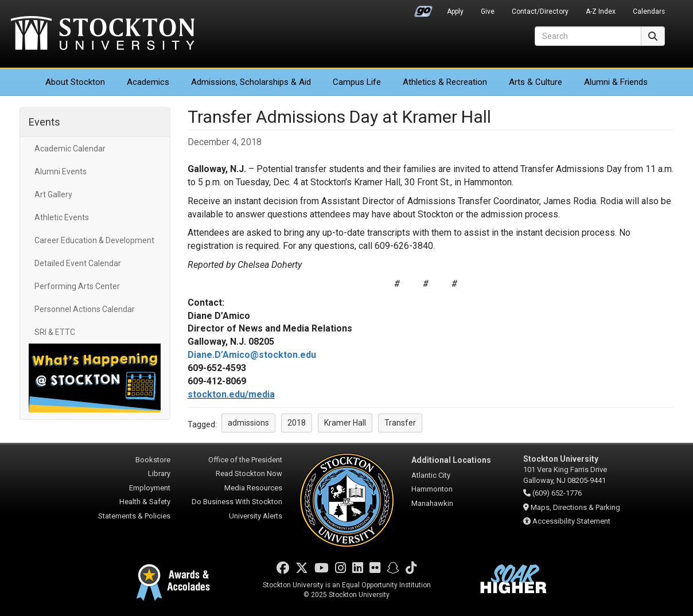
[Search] (588, 36)
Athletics (445, 82)
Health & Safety (145, 502)
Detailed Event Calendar (78, 263)
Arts (536, 82)
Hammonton (432, 489)
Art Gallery (53, 194)
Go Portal (423, 9)
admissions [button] (248, 423)
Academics (148, 82)
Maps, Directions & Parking (575, 507)
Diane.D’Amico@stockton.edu (252, 355)
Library (159, 473)
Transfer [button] (400, 423)
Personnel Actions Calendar (85, 309)
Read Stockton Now (249, 473)
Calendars (649, 11)
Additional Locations (451, 460)
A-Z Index (601, 11)
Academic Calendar (70, 149)
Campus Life (357, 82)
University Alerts (256, 516)
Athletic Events (62, 217)
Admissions (251, 82)
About (75, 82)
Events (44, 122)
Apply (455, 11)
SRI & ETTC (55, 332)
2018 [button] (297, 423)
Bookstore (153, 460)
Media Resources (253, 488)
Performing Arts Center (77, 286)
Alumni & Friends (616, 82)
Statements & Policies (134, 516)
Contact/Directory (540, 11)
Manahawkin (432, 503)
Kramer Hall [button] (345, 423)
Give (488, 11)
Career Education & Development (94, 240)
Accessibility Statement (571, 521)
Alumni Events (61, 171)
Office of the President (245, 460)
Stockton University (103, 34)
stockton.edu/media (231, 394)
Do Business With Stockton (237, 502)
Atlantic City (431, 475)
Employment (150, 488)
